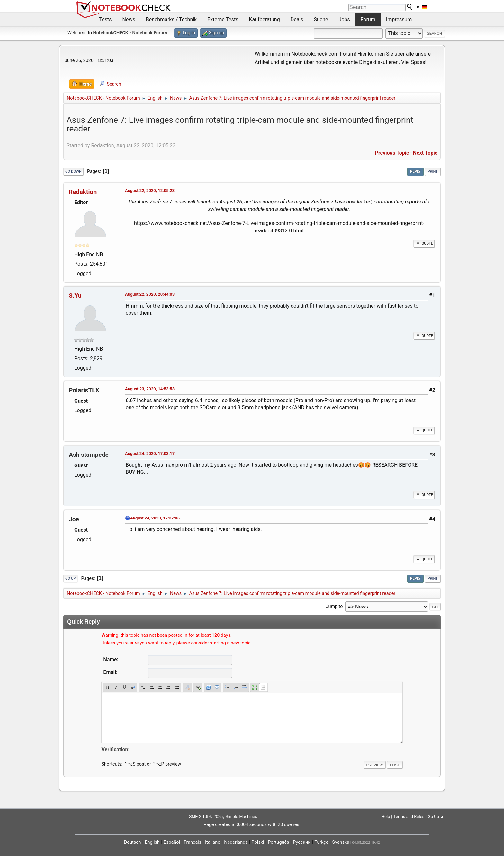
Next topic (425, 153)
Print (433, 171)
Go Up (70, 578)
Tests (106, 19)
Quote (424, 243)
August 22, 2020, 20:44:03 (150, 294)
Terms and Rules (409, 817)
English (152, 842)
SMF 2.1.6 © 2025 (206, 817)
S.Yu (75, 296)
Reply (415, 171)
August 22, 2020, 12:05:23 (150, 190)
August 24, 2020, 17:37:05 (155, 518)
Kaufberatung (264, 19)
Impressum (399, 19)
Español (172, 842)
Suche (321, 19)
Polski (258, 842)
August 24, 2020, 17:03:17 (150, 453)
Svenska (341, 842)
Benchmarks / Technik (171, 19)
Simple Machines (241, 817)
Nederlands (236, 842)
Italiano (213, 842)
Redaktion (83, 192)
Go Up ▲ (436, 817)
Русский (302, 842)
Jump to (334, 607)
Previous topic (392, 153)
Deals (297, 19)
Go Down (73, 171)
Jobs (344, 19)
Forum (368, 19)
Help (386, 817)
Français (193, 842)
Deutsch (133, 842)
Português (278, 842)
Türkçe (322, 842)
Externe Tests (223, 19)
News (129, 19)
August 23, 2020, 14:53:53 (150, 389)
